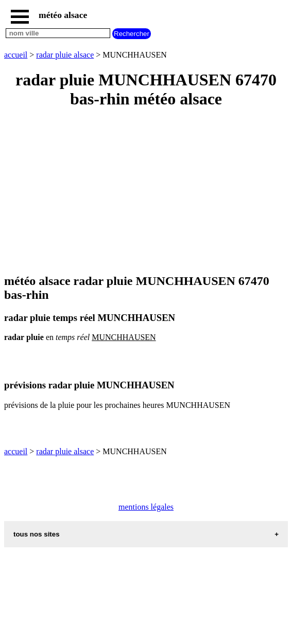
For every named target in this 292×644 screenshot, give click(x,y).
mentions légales (146, 507)
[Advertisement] (146, 192)
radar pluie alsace (65, 55)
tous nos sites (37, 534)
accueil (16, 55)
